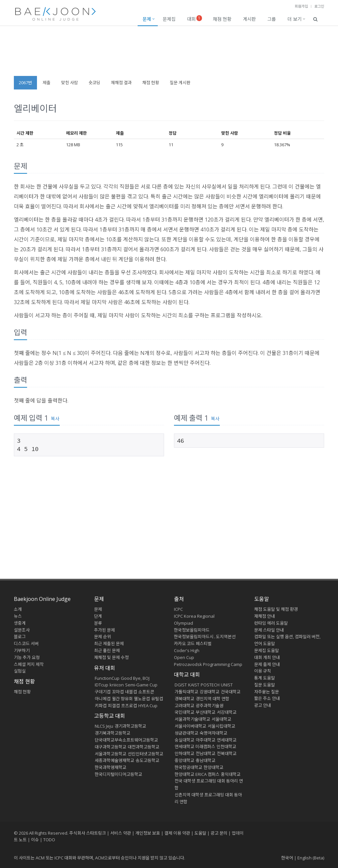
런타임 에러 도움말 (271, 623)
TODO (49, 840)
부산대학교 (206, 712)
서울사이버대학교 (190, 726)
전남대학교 (206, 753)
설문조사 (22, 630)
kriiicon (117, 685)
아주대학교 (206, 740)
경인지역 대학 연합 (213, 699)
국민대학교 (185, 712)
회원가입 (301, 6)
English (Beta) (311, 858)
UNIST (227, 685)
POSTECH (210, 685)
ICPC (178, 609)
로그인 (319, 6)
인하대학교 (185, 753)
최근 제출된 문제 (109, 643)
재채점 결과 (121, 83)
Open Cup (184, 657)
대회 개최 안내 (267, 657)
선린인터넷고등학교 (146, 754)
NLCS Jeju (104, 726)
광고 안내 (263, 705)
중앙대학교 (185, 760)
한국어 (287, 858)
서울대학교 (221, 719)
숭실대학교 (185, 740)
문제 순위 (102, 637)
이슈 (35, 840)
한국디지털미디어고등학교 (118, 774)
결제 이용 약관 (177, 833)
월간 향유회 (122, 699)
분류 (98, 623)
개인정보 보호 (148, 833)
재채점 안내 (265, 616)
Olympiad (184, 623)
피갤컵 (114, 706)
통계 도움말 (265, 678)
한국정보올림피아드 (192, 630)
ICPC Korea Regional (194, 616)
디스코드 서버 (26, 643)
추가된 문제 (104, 630)
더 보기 (295, 19)
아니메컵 (103, 699)
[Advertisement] (169, 54)
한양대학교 (214, 767)
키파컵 (101, 706)
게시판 (249, 19)
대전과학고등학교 (144, 747)
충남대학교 (206, 760)
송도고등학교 (148, 760)
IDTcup (101, 685)
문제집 (169, 19)
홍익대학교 (231, 774)
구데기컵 (103, 692)
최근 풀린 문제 (107, 650)
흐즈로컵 (129, 706)
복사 (55, 418)
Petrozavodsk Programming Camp (208, 664)
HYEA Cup (148, 706)
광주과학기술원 (210, 706)
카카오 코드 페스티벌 (193, 643)
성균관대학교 (186, 733)
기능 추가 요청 (27, 657)
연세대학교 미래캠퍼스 (195, 746)
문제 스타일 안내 (269, 630)
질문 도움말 (265, 685)
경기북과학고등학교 (113, 733)
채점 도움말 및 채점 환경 (276, 609)
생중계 (20, 623)
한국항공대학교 (188, 767)
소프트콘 (146, 692)
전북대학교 (227, 753)
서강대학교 (227, 712)
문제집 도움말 (267, 650)
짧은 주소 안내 (267, 698)
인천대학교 (226, 746)
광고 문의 (219, 833)
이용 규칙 (263, 671)
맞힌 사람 (69, 83)
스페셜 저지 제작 (29, 664)
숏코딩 (94, 83)
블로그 (20, 637)
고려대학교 (185, 706)
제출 (47, 83)
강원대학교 (210, 692)
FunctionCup (107, 678)
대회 (195, 19)
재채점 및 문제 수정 (111, 657)
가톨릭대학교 (186, 692)
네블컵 (131, 692)
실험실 (20, 671)
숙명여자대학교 (214, 733)
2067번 (25, 83)
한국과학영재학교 (111, 767)
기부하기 (22, 650)
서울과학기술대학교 (192, 719)
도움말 (262, 599)
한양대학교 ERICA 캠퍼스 (197, 774)
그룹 (272, 19)
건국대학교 (231, 692)
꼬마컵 (118, 692)
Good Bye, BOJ (135, 678)
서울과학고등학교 (111, 754)
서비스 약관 (121, 833)
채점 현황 (222, 19)
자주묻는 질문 (267, 692)
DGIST (181, 685)
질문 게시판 (180, 83)
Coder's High (187, 650)
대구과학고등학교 (111, 747)
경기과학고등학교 (130, 726)
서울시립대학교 (221, 726)
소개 (18, 609)
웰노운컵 (142, 699)
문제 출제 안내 (267, 664)
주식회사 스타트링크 (88, 833)
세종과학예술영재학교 (115, 760)
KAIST (194, 685)
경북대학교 (185, 699)
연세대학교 (227, 740)
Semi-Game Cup (141, 685)
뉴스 (18, 616)
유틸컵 (157, 699)
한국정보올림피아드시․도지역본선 (205, 637)
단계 (98, 616)
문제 (147, 19)
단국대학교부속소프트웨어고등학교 (126, 740)
